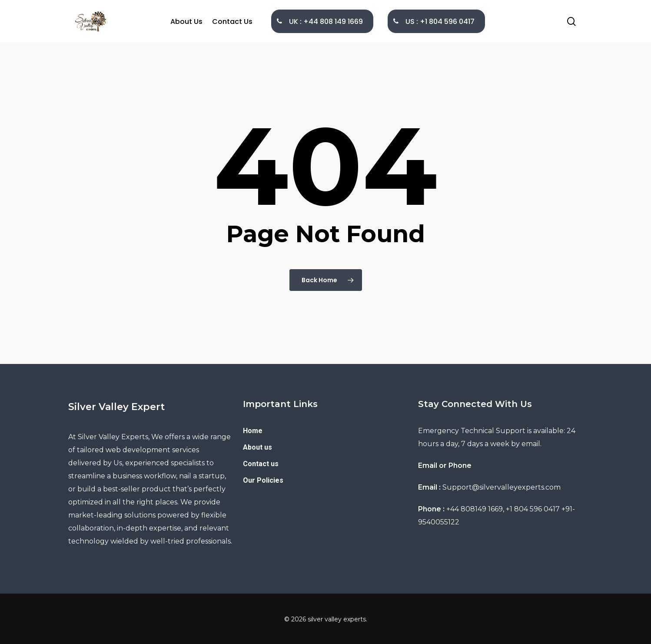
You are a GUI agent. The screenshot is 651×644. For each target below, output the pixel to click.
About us (257, 447)
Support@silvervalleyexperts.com (502, 487)
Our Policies (263, 480)
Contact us (261, 464)
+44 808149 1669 (475, 509)
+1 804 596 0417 (533, 509)
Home (253, 431)
